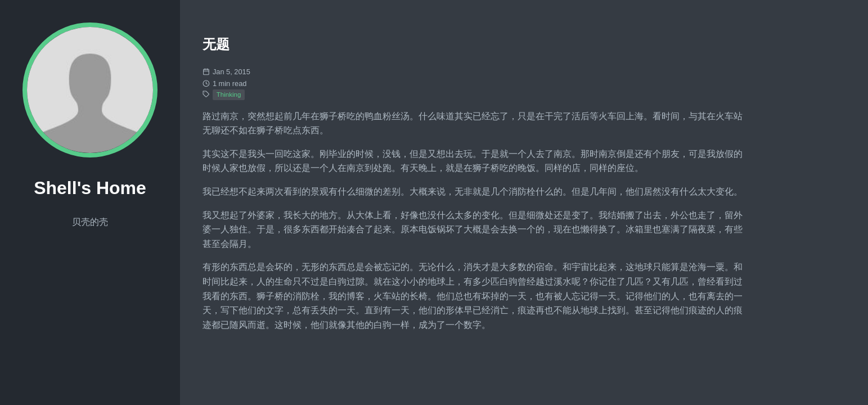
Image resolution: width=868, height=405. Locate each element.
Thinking (229, 94)
